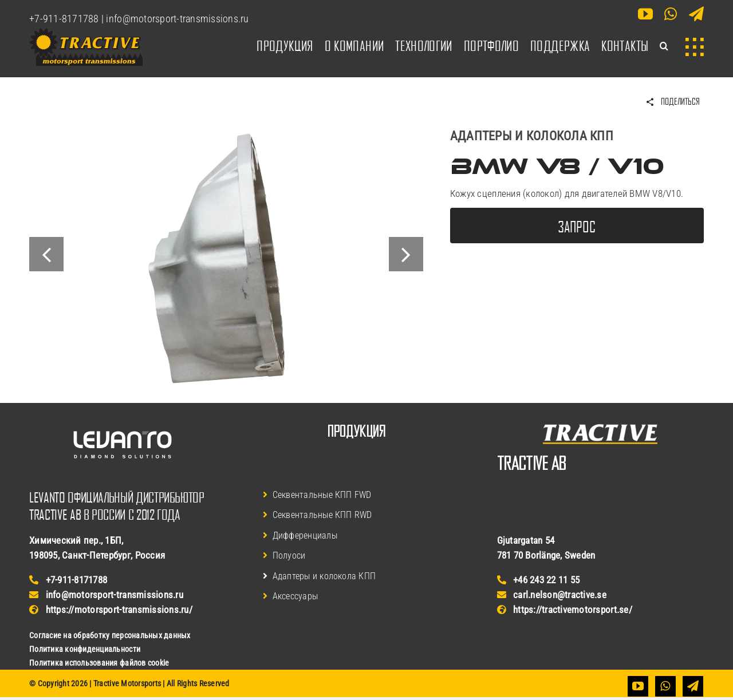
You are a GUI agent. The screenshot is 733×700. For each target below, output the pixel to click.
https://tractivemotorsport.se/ (565, 610)
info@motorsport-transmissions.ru (177, 19)
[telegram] (696, 14)
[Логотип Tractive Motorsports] (86, 33)
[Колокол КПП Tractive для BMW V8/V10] (226, 132)
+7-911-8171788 (64, 19)
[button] (664, 47)
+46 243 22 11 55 (539, 580)
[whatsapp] (671, 14)
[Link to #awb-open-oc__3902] (695, 47)
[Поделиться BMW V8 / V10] (672, 102)
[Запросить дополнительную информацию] (577, 226)
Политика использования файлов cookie (99, 663)
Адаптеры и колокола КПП (532, 136)
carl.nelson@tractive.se (552, 595)
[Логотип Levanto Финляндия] (123, 419)
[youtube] (645, 14)
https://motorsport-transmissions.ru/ (111, 610)
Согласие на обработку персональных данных (110, 635)
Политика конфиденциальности (85, 649)
